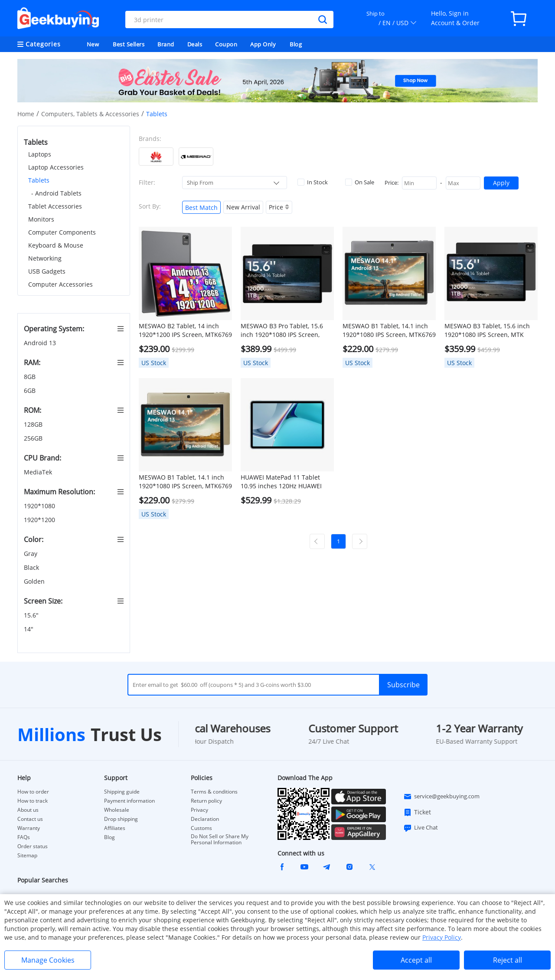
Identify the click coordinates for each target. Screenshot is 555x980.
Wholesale (117, 810)
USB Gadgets (47, 271)
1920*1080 (40, 506)
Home (26, 114)
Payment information (129, 801)
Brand (166, 44)
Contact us (30, 819)
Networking (45, 258)
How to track (33, 801)
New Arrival (243, 207)
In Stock (313, 182)
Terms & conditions (214, 792)
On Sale (360, 182)
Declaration (205, 819)
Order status (33, 846)
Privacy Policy (442, 937)
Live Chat (421, 828)
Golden (35, 581)
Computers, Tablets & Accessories (90, 114)
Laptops (40, 154)
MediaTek (39, 472)
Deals (195, 44)
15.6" (32, 615)
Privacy (199, 810)
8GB (31, 377)
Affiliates (115, 828)
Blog (296, 44)
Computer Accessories (60, 284)
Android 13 (41, 343)
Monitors (41, 219)
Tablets (39, 180)
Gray (31, 554)
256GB (34, 438)
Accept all (416, 960)
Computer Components (62, 232)
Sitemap (27, 855)
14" (29, 629)
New (93, 44)
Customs (201, 828)
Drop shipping (121, 819)
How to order (33, 792)
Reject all (508, 960)
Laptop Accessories (56, 167)
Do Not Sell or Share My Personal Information (220, 840)
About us (28, 810)
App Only (263, 44)
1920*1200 (40, 520)
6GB (31, 390)
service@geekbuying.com (441, 797)
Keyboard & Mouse (56, 245)
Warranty (29, 828)
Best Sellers (129, 44)
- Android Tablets (56, 193)
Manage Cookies (48, 960)
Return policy (206, 801)
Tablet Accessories (55, 206)
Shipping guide (122, 792)
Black (32, 567)
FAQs (24, 837)
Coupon (226, 44)
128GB (34, 424)
